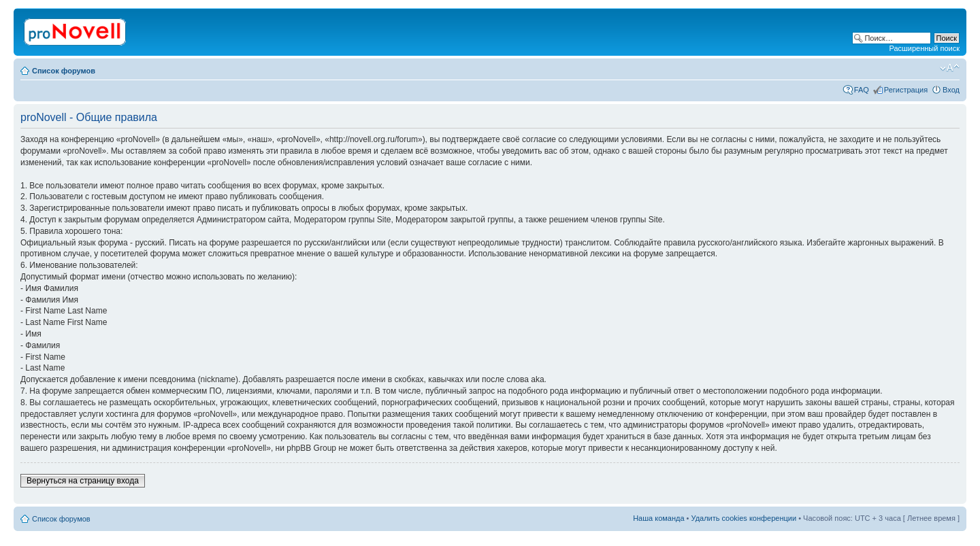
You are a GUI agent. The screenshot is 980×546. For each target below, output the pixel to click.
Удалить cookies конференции (744, 518)
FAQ (862, 90)
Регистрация (906, 90)
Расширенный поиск (924, 48)
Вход (951, 90)
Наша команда (658, 518)
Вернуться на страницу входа (83, 481)
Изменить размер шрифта (950, 68)
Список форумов (64, 71)
